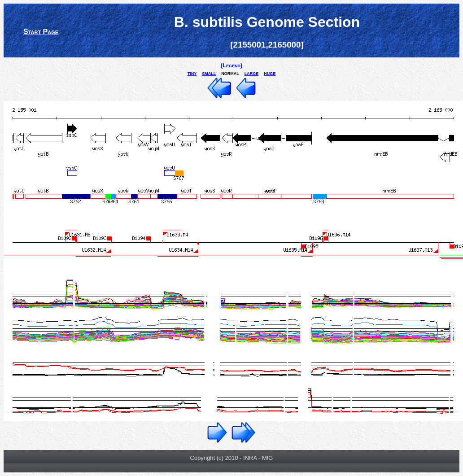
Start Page (41, 32)
